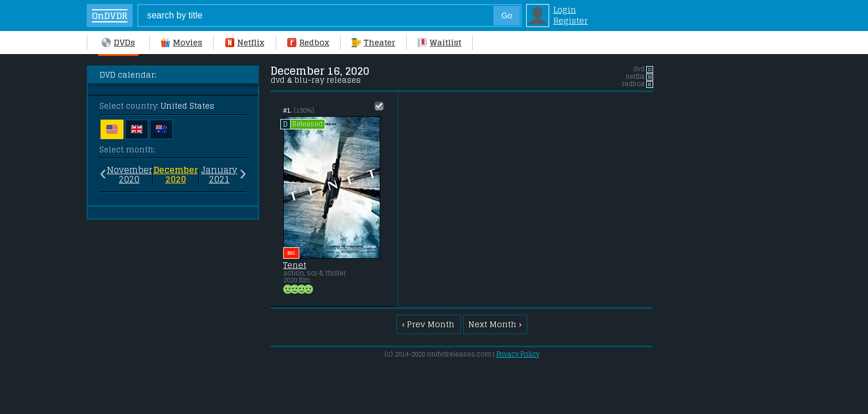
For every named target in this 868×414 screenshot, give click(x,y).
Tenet (295, 265)
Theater (373, 42)
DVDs (118, 42)
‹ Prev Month (429, 324)
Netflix (245, 42)
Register (570, 20)
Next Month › (495, 324)
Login (565, 9)
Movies (182, 42)
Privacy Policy (518, 354)
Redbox (308, 42)
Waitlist (439, 42)
